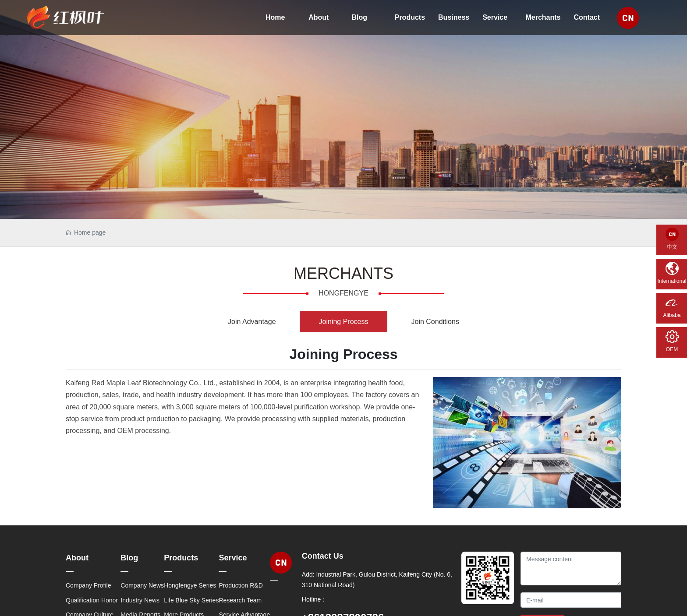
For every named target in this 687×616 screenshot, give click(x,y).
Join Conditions (435, 322)
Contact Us (323, 556)
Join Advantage (252, 322)
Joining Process (344, 322)
